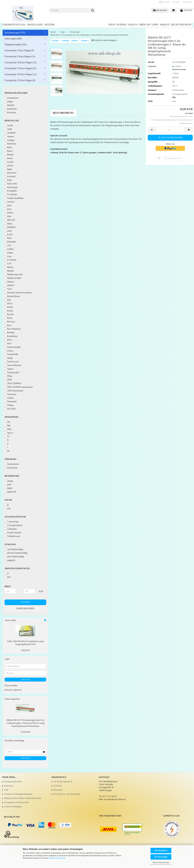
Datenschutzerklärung (57, 858)
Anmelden (25, 680)
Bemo (8, 147)
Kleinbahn (10, 242)
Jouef (8, 231)
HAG (8, 209)
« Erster (55, 40)
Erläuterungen (181, 25)
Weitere (50, 25)
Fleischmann (11, 187)
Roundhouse (11, 336)
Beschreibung (63, 113)
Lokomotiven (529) (14, 25)
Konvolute (10, 112)
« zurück (65, 40)
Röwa (8, 340)
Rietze (9, 318)
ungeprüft (10, 560)
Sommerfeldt (11, 354)
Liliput (9, 253)
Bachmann (10, 144)
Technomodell (12, 372)
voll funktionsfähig (14, 549)
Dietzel (9, 165)
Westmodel (11, 401)
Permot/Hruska (12, 296)
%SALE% (133, 25)
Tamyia (9, 369)
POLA (9, 303)
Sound (8, 500)
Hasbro (9, 213)
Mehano (9, 282)
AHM (8, 129)
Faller (8, 180)
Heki (8, 216)
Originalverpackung (17, 568)
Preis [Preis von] (8, 586)
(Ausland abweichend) (179, 69)
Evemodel (10, 176)
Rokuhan (10, 332)
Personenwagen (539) (15, 33)
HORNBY (10, 227)
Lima (8, 256)
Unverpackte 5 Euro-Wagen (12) (20, 56)
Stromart (11, 459)
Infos (112, 25)
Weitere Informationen (161, 862)
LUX (8, 263)
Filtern (25, 602)
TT (7, 436)
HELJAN (10, 220)
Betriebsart (12, 476)
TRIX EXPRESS (13, 383)
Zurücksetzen (25, 608)
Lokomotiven (11, 98)
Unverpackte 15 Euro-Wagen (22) (20, 68)
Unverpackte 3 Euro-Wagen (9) (19, 50)
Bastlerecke (11, 109)
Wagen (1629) (35, 25)
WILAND (10, 409)
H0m (8, 429)
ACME (9, 125)
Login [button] (176, 2)
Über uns (145, 25)
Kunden (121, 25)
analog (9, 481)
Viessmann (10, 394)
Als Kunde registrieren (63, 781)
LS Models (10, 260)
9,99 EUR (25, 650)
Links (155, 25)
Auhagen (10, 140)
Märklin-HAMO (13, 278)
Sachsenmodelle (13, 347)
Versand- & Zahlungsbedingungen (18, 794)
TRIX (8, 380)
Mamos (9, 267)
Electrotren (10, 173)
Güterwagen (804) (13, 39)
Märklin (9, 271)
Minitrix (9, 285)
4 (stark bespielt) (13, 532)
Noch (8, 289)
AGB (6, 790)
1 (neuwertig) (12, 521)
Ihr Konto (58, 786)
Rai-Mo (9, 314)
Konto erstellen (11, 685)
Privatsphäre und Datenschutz (16, 802)
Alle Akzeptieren (161, 850)
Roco (8, 325)
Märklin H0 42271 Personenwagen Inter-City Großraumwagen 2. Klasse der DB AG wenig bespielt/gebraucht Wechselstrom (25, 723)
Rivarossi (10, 322)
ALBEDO (10, 133)
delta (8, 484)
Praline (9, 307)
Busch (8, 158)
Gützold (9, 202)
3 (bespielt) (11, 529)
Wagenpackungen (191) (16, 44)
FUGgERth (11, 191)
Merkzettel (187, 2)
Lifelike (9, 249)
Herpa (8, 223)
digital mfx (10, 492)
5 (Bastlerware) (12, 536)
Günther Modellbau (14, 198)
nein (8, 508)
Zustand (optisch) (15, 517)
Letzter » (85, 40)
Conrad (9, 162)
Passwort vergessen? (13, 690)
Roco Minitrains (13, 329)
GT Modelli (11, 194)
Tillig (8, 376)
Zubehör (9, 105)
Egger (8, 169)
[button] (164, 2)
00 (7, 451)
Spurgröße (12, 417)
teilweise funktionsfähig (16, 553)
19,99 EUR (25, 732)
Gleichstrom (11, 468)
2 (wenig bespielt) (13, 525)
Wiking (9, 405)
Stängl (9, 358)
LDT (8, 245)
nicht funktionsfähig (14, 556)
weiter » (75, 40)
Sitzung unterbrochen (13, 781)
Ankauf (165, 25)
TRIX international (14, 391)
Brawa (9, 151)
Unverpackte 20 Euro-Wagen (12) (20, 74)
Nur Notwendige (161, 857)
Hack (8, 205)
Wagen (9, 101)
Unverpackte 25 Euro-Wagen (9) (20, 80)
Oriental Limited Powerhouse (18, 292)
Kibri (8, 238)
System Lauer (12, 361)
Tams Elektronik (13, 365)
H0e (8, 425)
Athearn (9, 136)
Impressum (9, 786)
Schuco (9, 351)
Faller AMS (11, 184)
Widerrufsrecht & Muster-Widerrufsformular (23, 798)
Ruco (8, 343)
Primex (9, 311)
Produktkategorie (16, 93)
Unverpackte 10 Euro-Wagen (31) (20, 62)
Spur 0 (9, 433)
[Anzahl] (170, 130)
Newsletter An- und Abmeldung (67, 794)
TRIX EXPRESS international (19, 387)
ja (7, 505)
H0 (7, 422)
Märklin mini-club (14, 274)
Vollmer (9, 398)
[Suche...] (93, 11)
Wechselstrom (12, 464)
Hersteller (12, 121)
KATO (9, 234)
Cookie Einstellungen (13, 807)
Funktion (10, 544)
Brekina (9, 154)
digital (9, 488)
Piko (8, 300)
